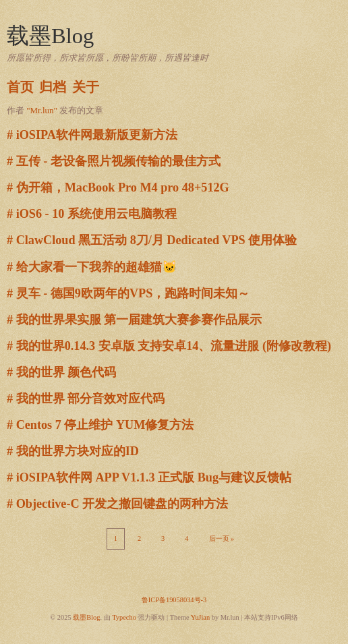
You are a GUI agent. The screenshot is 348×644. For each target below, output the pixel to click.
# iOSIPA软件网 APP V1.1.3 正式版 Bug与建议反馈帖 (149, 477)
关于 (86, 87)
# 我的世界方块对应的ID (73, 451)
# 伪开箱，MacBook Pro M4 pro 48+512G (118, 187)
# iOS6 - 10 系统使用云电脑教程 (92, 214)
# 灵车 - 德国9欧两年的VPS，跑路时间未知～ (128, 293)
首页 (20, 87)
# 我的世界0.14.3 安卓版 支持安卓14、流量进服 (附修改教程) (169, 346)
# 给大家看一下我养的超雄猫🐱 (92, 267)
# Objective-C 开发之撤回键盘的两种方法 (117, 504)
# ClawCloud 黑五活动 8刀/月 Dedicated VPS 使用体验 (152, 240)
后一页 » (222, 538)
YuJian (200, 617)
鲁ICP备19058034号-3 (174, 600)
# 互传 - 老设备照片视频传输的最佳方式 (114, 161)
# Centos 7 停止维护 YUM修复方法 (100, 425)
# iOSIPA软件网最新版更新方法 (92, 135)
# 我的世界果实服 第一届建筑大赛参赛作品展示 (134, 320)
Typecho (124, 617)
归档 (53, 87)
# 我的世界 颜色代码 (61, 372)
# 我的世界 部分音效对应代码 (86, 399)
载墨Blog (50, 36)
